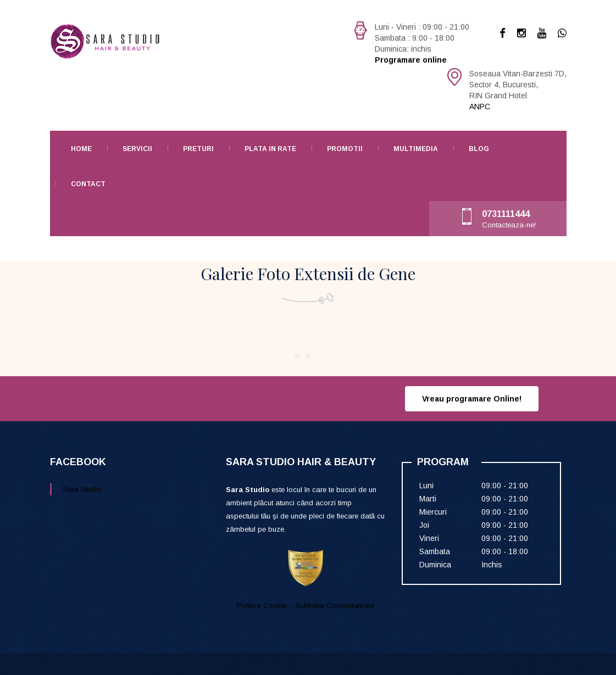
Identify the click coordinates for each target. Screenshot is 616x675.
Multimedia (416, 149)
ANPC (480, 107)
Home (81, 149)
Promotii (345, 149)
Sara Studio (82, 489)
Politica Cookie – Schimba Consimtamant (305, 606)
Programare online (411, 60)
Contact (88, 184)
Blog (479, 149)
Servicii (137, 149)
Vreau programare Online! (472, 399)
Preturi (198, 149)
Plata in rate (270, 149)
